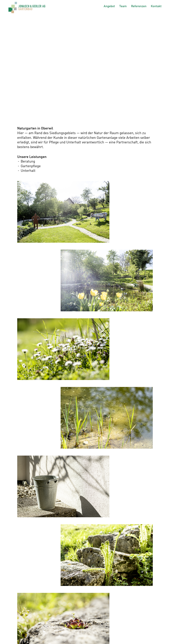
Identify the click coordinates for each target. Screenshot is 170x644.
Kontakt (156, 6)
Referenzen (139, 6)
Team (123, 6)
